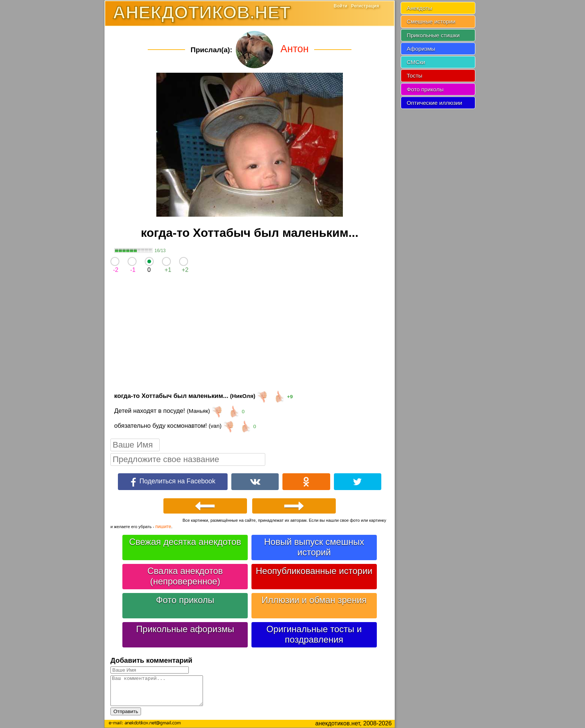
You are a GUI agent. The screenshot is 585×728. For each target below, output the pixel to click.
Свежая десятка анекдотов (185, 542)
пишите (163, 527)
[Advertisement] (250, 334)
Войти (340, 6)
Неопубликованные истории (314, 571)
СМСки (416, 62)
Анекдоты (419, 8)
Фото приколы (185, 600)
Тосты (414, 76)
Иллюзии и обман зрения (314, 600)
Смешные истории (431, 21)
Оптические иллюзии (434, 103)
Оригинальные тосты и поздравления (314, 634)
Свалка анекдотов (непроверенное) (185, 576)
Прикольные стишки (433, 35)
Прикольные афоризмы (185, 629)
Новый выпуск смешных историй (314, 547)
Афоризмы (421, 49)
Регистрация (365, 6)
